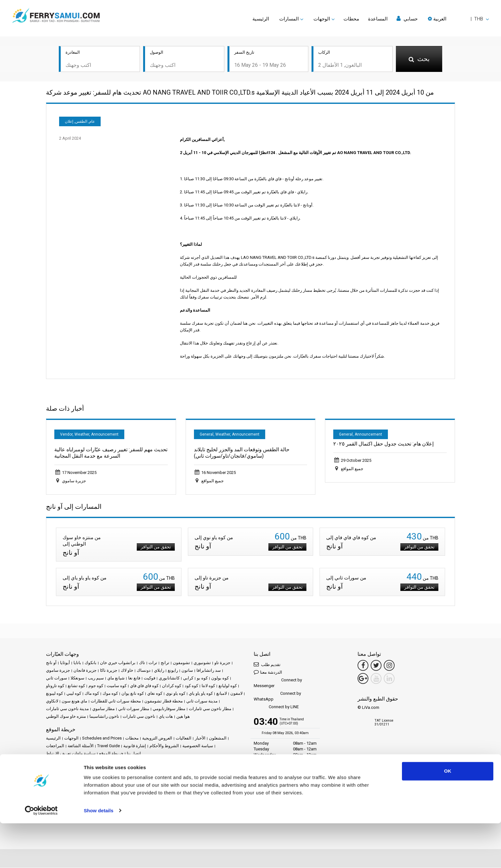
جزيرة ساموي (58, 671)
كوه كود (191, 686)
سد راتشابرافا (209, 671)
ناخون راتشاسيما (104, 717)
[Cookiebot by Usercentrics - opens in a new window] (41, 856)
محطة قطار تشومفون (164, 702)
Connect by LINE (276, 708)
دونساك (144, 671)
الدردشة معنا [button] (268, 673)
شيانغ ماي (116, 679)
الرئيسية (261, 19)
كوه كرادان (172, 686)
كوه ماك (92, 694)
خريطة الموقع (111, 754)
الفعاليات (184, 739)
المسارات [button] (289, 19)
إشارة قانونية (135, 746)
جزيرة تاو (222, 663)
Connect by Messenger (278, 683)
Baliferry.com (91, 776)
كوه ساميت (117, 686)
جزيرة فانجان (85, 671)
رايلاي (159, 671)
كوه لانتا (208, 686)
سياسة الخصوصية (198, 746)
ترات (153, 663)
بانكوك (91, 663)
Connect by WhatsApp (277, 697)
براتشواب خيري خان (118, 663)
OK (448, 816)
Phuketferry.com (61, 776)
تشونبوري (202, 663)
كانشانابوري (169, 679)
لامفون (236, 694)
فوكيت (150, 679)
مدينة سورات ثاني (202, 702)
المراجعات (55, 746)
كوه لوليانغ (228, 686)
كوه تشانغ (76, 686)
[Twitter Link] (376, 666)
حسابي (407, 19)
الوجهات (71, 739)
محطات (351, 19)
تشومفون (181, 663)
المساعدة (378, 19)
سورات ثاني (57, 679)
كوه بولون (220, 679)
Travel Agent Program (113, 798)
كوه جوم (96, 686)
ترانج (165, 663)
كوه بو (202, 679)
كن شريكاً (81, 798)
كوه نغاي (155, 694)
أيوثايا (65, 663)
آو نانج (51, 663)
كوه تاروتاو (55, 686)
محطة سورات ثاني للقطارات (116, 702)
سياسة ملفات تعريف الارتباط (71, 754)
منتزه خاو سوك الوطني (66, 717)
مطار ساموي (104, 709)
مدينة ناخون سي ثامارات (67, 709)
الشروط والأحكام (164, 746)
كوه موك (110, 694)
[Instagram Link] (389, 666)
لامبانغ (222, 694)
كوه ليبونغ (54, 694)
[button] (458, 19)
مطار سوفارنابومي (169, 709)
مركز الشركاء (58, 798)
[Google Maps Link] (363, 679)
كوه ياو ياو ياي (201, 694)
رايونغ (173, 671)
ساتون (187, 671)
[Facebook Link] (363, 666)
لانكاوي (52, 702)
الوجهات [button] (322, 19)
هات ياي (166, 717)
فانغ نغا (134, 679)
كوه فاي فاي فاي (144, 686)
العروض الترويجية (157, 739)
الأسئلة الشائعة (81, 746)
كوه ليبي (74, 694)
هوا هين (183, 717)
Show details (99, 855)
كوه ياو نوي (176, 694)
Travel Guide (108, 746)
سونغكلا (77, 679)
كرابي (188, 679)
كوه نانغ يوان (133, 694)
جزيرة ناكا (109, 671)
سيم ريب (96, 679)
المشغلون (218, 739)
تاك (142, 663)
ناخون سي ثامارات (139, 717)
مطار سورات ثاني (134, 709)
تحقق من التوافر (153, 547)
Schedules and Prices (102, 739)
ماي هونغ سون (74, 702)
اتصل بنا (134, 754)
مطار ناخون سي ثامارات (210, 709)
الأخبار (200, 739)
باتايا (77, 663)
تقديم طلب (267, 665)
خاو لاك (127, 671)
